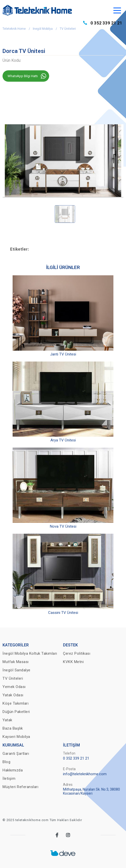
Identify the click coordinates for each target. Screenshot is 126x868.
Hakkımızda (13, 770)
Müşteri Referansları (20, 787)
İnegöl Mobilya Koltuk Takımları (30, 653)
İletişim (9, 779)
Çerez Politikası (77, 653)
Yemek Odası (14, 687)
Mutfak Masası (16, 662)
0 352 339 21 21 (106, 23)
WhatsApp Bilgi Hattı (23, 76)
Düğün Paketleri (16, 712)
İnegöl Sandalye (17, 670)
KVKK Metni (73, 662)
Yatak (7, 720)
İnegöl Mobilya (43, 29)
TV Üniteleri (68, 29)
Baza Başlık (13, 728)
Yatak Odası (13, 695)
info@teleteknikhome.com (85, 774)
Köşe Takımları (15, 703)
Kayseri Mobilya (16, 737)
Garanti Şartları (16, 754)
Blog (6, 762)
